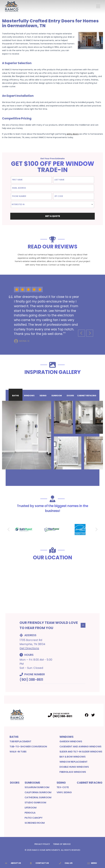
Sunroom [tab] (57, 396)
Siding (61, 783)
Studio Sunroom (35, 802)
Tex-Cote (63, 787)
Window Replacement (73, 762)
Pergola (30, 813)
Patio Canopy (34, 818)
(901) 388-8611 (31, 680)
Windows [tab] (29, 396)
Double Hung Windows (74, 767)
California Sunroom (38, 792)
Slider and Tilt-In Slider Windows (81, 752)
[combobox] (52, 205)
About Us (13, 863)
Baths (14, 737)
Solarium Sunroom (37, 787)
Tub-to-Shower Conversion (28, 746)
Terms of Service (62, 844)
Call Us (66, 863)
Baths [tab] (16, 396)
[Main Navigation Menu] (98, 6)
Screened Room (35, 823)
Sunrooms (32, 783)
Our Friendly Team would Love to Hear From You (52, 625)
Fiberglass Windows (73, 772)
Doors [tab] (70, 396)
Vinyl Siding (64, 792)
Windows (67, 737)
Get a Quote (53, 216)
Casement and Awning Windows (80, 746)
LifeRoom (30, 808)
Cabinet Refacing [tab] (87, 396)
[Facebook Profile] (87, 715)
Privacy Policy (42, 844)
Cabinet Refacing (90, 783)
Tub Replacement (20, 741)
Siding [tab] (43, 396)
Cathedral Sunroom (38, 797)
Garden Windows (71, 741)
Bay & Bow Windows (72, 757)
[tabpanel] (52, 435)
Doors (15, 783)
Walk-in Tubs (18, 752)
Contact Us (39, 863)
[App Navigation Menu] (92, 863)
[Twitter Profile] (93, 715)
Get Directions (29, 648)
